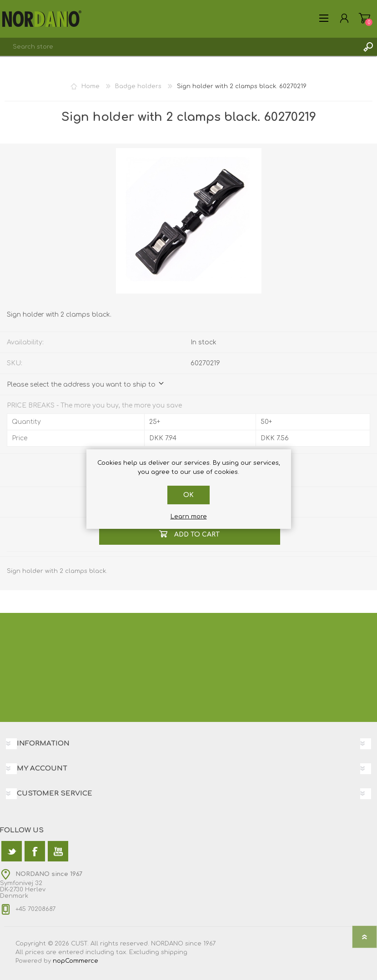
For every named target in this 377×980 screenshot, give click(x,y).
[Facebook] (35, 851)
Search (368, 47)
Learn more (189, 517)
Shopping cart (364, 18)
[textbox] (179, 47)
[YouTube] (58, 851)
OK (188, 495)
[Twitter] (12, 851)
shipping (174, 952)
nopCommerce (75, 961)
